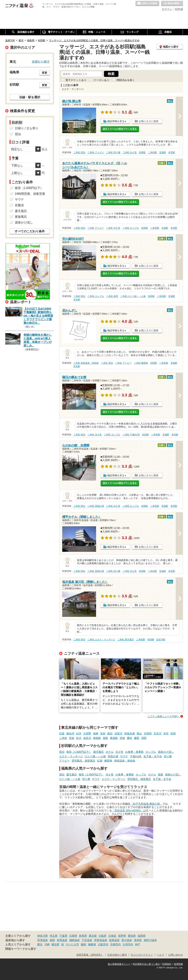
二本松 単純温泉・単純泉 (86, 363)
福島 (105, 738)
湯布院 (138, 940)
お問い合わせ (176, 955)
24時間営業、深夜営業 (30, 194)
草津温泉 (42, 940)
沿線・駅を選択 (30, 97)
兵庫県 (73, 936)
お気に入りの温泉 (147, 4)
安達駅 (163, 152)
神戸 (138, 944)
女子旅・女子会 (153, 756)
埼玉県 (54, 936)
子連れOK (136, 756)
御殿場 (92, 944)
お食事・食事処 (134, 752)
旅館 (161, 775)
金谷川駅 (161, 640)
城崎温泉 (74, 940)
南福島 (97, 738)
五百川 (158, 733)
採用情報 (178, 964)
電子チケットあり (76, 80)
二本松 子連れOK (131, 435)
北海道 (112, 936)
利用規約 (167, 964)
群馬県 (83, 936)
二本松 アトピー (96, 152)
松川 (79, 738)
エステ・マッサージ (71, 756)
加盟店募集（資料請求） (90, 955)
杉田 (173, 733)
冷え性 (119, 752)
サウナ (124, 756)
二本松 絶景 (112, 296)
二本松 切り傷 (113, 152)
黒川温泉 (127, 940)
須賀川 (118, 733)
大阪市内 (103, 944)
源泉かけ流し (166, 752)
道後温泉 (114, 940)
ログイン (167, 9)
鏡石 (110, 733)
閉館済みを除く (126, 80)
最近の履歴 (172, 4)
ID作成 (179, 9)
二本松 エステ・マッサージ (101, 640)
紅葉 (100, 761)
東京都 (93, 936)
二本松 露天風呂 (125, 640)
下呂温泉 (87, 940)
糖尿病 (108, 761)
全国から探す (41, 61)
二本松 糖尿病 (141, 363)
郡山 (139, 733)
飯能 (83, 944)
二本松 (63, 738)
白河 (79, 733)
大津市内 (128, 944)
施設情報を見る (116, 121)
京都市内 (115, 944)
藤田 (137, 738)
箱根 (52, 940)
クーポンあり (102, 80)
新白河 (70, 733)
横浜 (40, 944)
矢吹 (103, 733)
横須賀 (55, 944)
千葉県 (63, 936)
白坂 (62, 733)
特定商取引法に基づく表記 (146, 964)
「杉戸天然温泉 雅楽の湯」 (146, 804)
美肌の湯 (113, 756)
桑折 (130, 738)
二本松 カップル (131, 228)
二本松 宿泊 (79, 152)
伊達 (122, 738)
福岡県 (142, 936)
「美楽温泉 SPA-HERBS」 (128, 811)
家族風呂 (21, 217)
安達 (72, 738)
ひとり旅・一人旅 (95, 756)
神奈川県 (42, 936)
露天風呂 (99, 752)
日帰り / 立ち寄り (27, 128)
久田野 (87, 733)
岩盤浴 (19, 205)
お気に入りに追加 (149, 121)
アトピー (64, 761)
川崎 (47, 944)
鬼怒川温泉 (150, 940)
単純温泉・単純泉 (125, 761)
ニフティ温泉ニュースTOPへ (163, 716)
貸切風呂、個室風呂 (83, 761)
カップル (151, 752)
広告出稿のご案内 (117, 955)
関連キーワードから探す (21, 949)
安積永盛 (130, 733)
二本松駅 (152, 152)
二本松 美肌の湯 (96, 506)
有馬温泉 (62, 940)
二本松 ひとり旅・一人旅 (133, 296)
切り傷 (168, 756)
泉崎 (96, 733)
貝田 (144, 738)
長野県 (122, 936)
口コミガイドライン (142, 955)
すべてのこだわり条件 (30, 231)
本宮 (166, 733)
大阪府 (102, 936)
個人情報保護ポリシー (119, 964)
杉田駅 (142, 152)
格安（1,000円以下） (79, 752)
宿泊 (62, 752)
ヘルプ (160, 955)
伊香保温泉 (101, 940)
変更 (45, 73)
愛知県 (132, 936)
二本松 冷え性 (130, 152)
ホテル (110, 752)
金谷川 (87, 738)
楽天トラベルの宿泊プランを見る (120, 129)
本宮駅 (172, 152)
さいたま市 (72, 944)
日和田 (148, 733)
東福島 (114, 738)
